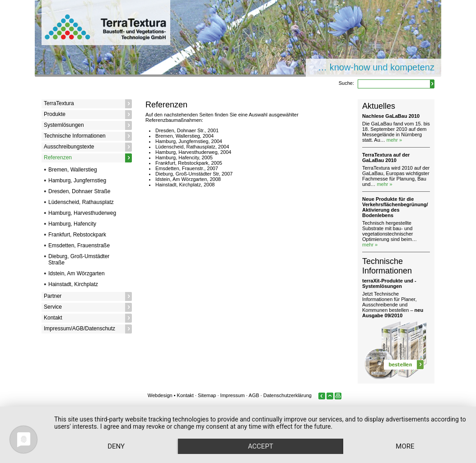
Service (53, 307)
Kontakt (53, 318)
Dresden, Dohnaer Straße (79, 191)
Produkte (55, 114)
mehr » (394, 140)
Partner (53, 296)
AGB (254, 395)
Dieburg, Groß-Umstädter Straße (79, 259)
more (405, 446)
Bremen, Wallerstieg (73, 170)
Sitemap (207, 395)
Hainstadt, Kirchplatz (73, 284)
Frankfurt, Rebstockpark (77, 235)
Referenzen (58, 157)
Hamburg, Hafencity (72, 224)
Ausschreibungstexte (69, 147)
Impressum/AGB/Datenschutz (79, 329)
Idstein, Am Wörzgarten (77, 273)
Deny (116, 446)
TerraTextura (59, 103)
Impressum (233, 395)
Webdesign (160, 395)
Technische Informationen (75, 136)
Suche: (346, 83)
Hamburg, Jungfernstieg (77, 181)
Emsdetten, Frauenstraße (79, 245)
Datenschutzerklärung (287, 395)
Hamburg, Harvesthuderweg (82, 213)
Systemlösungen (64, 125)
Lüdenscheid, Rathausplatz (81, 202)
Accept (261, 446)
